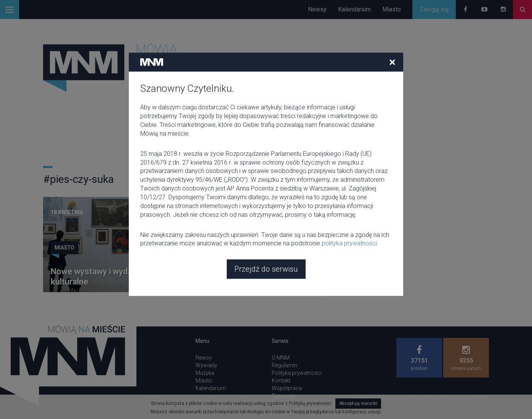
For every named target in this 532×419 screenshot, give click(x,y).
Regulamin (284, 365)
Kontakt (281, 381)
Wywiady (206, 365)
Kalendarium (354, 9)
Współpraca (287, 388)
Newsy (317, 9)
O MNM (281, 358)
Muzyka (205, 373)
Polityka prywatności (297, 373)
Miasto (392, 9)
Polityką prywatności (310, 403)
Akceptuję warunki (358, 403)
